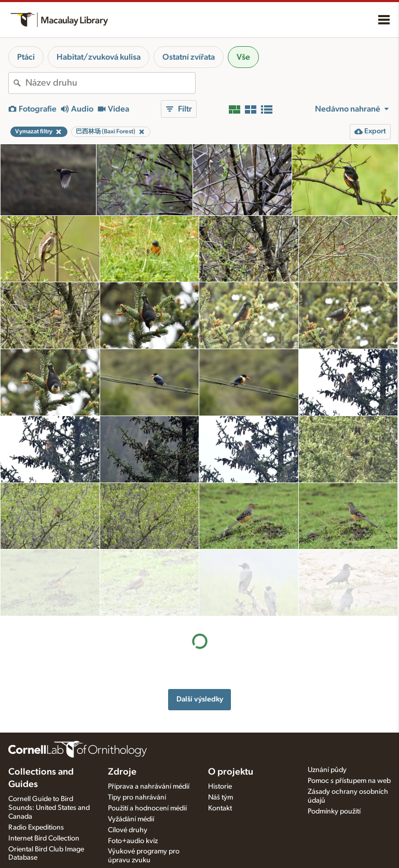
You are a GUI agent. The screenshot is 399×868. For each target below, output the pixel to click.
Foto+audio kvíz (133, 841)
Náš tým (221, 797)
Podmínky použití (334, 811)
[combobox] (110, 83)
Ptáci (26, 57)
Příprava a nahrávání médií (149, 786)
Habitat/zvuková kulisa (99, 57)
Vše (243, 57)
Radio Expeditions (36, 827)
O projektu (231, 771)
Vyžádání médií (131, 819)
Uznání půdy (327, 769)
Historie (220, 786)
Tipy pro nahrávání (137, 797)
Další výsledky (200, 632)
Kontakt (220, 808)
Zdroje (122, 771)
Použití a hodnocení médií (147, 808)
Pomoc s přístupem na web (349, 780)
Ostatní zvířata (189, 57)
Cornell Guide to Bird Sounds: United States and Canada (49, 807)
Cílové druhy (128, 830)
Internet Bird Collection (44, 838)
